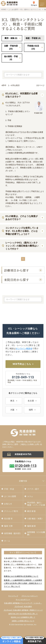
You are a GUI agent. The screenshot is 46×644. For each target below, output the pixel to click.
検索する (39, 75)
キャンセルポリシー (23, 600)
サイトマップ (13, 596)
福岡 (31, 410)
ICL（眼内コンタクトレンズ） (31, 10)
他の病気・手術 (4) (11, 58)
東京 (12, 401)
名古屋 (31, 401)
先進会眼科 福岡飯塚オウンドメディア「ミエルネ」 (23, 603)
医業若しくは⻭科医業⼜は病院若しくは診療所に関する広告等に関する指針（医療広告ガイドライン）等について (23, 583)
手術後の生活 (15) (33, 47)
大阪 (12, 410)
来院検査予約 (34, 640)
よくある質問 (13, 10)
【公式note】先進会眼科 (23, 607)
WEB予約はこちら (22, 364)
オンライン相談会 (24, 349)
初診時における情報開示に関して (23, 617)
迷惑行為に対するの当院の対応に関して (23, 614)
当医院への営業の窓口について (23, 621)
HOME (4, 10)
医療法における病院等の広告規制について (21, 576)
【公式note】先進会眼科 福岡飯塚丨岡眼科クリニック (23, 610)
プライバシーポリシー (30, 596)
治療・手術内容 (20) (11, 47)
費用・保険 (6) (11, 38)
